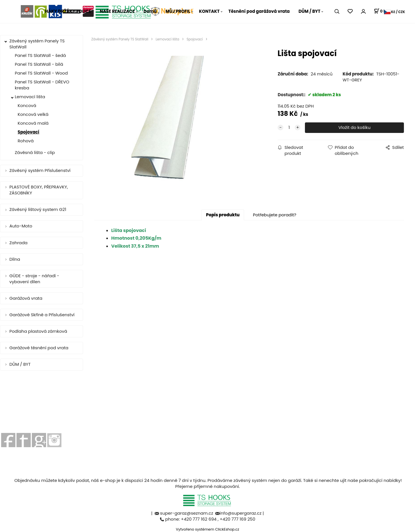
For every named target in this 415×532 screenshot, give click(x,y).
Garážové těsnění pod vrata (39, 348)
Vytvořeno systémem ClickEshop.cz (207, 529)
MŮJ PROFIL (178, 11)
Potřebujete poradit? (274, 215)
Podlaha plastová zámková (38, 331)
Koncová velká (33, 114)
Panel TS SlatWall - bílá (39, 64)
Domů (150, 11)
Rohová (26, 141)
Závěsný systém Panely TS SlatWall (37, 44)
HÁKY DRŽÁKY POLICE (68, 11)
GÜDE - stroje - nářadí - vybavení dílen (34, 279)
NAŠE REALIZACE (117, 11)
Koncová (27, 105)
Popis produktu (223, 215)
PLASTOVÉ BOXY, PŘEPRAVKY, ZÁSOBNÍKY (39, 190)
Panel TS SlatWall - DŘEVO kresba (42, 85)
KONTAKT (209, 11)
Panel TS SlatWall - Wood (41, 73)
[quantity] (289, 128)
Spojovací (28, 132)
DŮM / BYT (309, 11)
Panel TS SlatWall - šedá (40, 55)
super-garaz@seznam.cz (187, 513)
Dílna (15, 259)
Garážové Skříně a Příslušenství (42, 315)
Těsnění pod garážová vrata (259, 11)
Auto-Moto (21, 226)
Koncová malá (33, 123)
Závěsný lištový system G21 (38, 209)
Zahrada (18, 243)
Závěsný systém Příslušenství (40, 170)
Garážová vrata (26, 298)
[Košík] (381, 11)
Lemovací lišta (30, 97)
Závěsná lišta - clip (35, 152)
